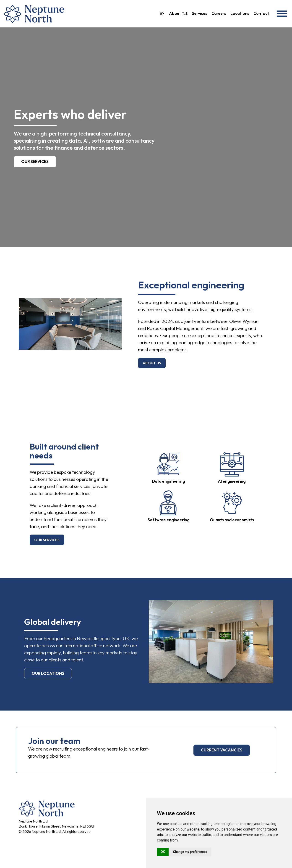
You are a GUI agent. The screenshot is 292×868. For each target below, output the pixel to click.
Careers (219, 13)
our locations (48, 673)
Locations (240, 13)
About (178, 13)
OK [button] (163, 852)
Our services (35, 161)
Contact (261, 13)
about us (152, 363)
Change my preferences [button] (190, 852)
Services (199, 13)
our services (47, 540)
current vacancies (222, 750)
